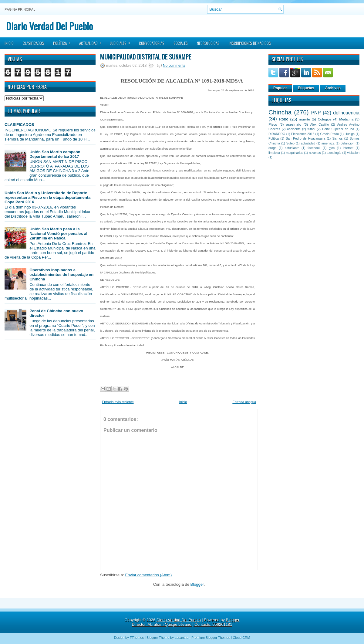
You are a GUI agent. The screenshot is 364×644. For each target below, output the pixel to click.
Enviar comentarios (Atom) (148, 575)
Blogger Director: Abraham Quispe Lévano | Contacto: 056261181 (186, 622)
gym (332, 148)
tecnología (334, 153)
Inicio (9, 43)
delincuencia (346, 113)
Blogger (197, 584)
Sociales (181, 43)
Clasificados (33, 43)
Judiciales (122, 41)
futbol (311, 129)
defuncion (347, 143)
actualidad (308, 143)
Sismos (337, 139)
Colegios (324, 119)
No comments (174, 66)
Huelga (350, 134)
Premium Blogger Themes (211, 638)
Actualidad (92, 41)
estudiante (292, 148)
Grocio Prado (329, 134)
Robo (283, 119)
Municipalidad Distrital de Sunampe (146, 57)
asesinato (294, 124)
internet (348, 148)
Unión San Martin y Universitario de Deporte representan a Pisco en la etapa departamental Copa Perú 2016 (48, 197)
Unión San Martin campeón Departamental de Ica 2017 (55, 154)
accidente (294, 129)
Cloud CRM (241, 638)
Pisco (273, 124)
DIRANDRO (277, 134)
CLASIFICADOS (19, 125)
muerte (305, 119)
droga (273, 148)
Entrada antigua (244, 402)
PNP (316, 113)
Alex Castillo (320, 125)
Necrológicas (208, 43)
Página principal (20, 9)
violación (353, 153)
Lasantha (182, 638)
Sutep (290, 143)
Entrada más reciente (118, 402)
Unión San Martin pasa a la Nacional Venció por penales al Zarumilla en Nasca (58, 234)
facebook (314, 148)
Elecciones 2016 (303, 134)
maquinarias (295, 153)
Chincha (280, 112)
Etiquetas (306, 88)
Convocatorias (152, 43)
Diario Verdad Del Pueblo (49, 26)
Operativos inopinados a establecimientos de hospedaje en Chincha (61, 275)
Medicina (346, 119)
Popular (280, 88)
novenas (315, 153)
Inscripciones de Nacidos (250, 43)
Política (64, 41)
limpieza (274, 153)
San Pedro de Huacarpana (305, 139)
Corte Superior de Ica (338, 129)
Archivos (333, 88)
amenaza (328, 143)
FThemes (137, 638)
